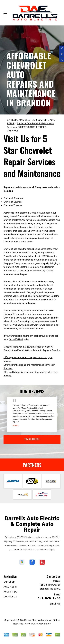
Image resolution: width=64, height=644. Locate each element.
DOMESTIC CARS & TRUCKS (32, 127)
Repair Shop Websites (36, 620)
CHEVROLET (13, 131)
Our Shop (9, 582)
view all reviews (32, 439)
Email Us (55, 604)
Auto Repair (11, 587)
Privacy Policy (43, 624)
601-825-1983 (16, 339)
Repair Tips (10, 592)
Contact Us (10, 597)
